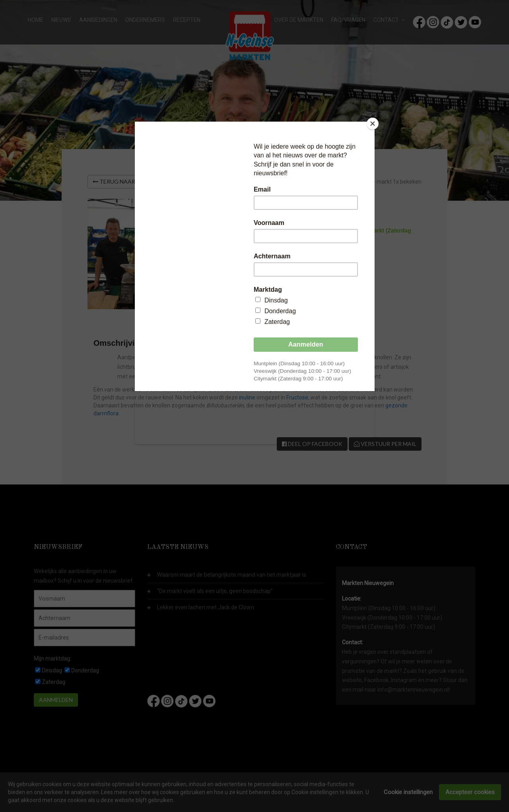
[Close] (373, 124)
